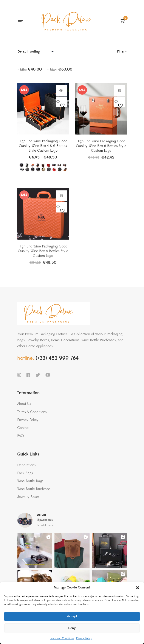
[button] (138, 588)
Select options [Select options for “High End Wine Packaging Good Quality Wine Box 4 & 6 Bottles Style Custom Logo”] (61, 93)
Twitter (38, 375)
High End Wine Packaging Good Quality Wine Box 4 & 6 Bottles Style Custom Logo (43, 148)
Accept (72, 616)
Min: (31, 69)
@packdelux (45, 520)
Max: (61, 69)
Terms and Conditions (62, 638)
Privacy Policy (84, 638)
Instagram (19, 375)
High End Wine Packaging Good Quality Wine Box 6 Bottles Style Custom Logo (101, 149)
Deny (72, 628)
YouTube (48, 375)
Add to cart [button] (119, 94)
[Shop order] (37, 51)
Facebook (28, 375)
